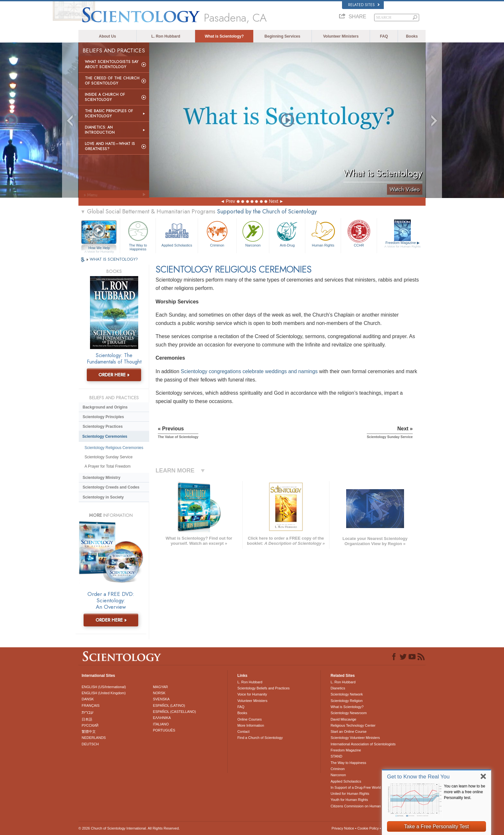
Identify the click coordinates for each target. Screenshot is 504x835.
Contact (243, 732)
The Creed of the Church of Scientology (112, 81)
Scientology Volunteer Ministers (355, 738)
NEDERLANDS (94, 738)
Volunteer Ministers (341, 36)
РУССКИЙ (90, 725)
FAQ (384, 36)
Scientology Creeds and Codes (111, 487)
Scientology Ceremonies (105, 436)
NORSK (159, 693)
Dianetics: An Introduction (100, 130)
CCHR (359, 233)
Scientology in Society (103, 497)
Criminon (217, 233)
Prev (230, 201)
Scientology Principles (103, 417)
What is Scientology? (224, 36)
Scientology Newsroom (349, 713)
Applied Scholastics (177, 233)
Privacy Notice (343, 828)
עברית (88, 712)
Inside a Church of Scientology (105, 97)
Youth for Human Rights (349, 800)
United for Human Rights (350, 794)
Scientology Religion (346, 701)
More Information (251, 725)
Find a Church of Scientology (260, 738)
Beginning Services (282, 36)
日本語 (87, 719)
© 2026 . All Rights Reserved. (129, 828)
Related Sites (364, 5)
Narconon (253, 233)
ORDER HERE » (114, 375)
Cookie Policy (368, 828)
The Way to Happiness (138, 235)
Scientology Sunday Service (108, 457)
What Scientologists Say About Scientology (112, 64)
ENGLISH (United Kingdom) (104, 693)
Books (412, 36)
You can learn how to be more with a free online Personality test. (464, 792)
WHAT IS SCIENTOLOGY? (114, 259)
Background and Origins (105, 407)
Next (274, 201)
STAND (336, 756)
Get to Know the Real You (418, 777)
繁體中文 (89, 732)
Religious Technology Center (353, 725)
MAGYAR (161, 687)
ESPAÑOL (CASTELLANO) (175, 712)
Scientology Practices (103, 426)
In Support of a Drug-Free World (356, 787)
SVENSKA (161, 699)
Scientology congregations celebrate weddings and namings (249, 371)
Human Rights (323, 233)
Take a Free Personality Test (437, 826)
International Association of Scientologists (363, 744)
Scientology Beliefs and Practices (263, 688)
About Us (108, 36)
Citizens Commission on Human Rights (361, 806)
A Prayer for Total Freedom (108, 466)
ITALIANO (161, 724)
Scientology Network (346, 694)
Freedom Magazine (403, 245)
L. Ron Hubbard (166, 36)
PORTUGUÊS (164, 730)
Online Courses (249, 719)
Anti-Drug (287, 233)
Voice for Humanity (252, 694)
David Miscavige (343, 719)
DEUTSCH (90, 744)
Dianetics (338, 688)
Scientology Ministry (101, 478)
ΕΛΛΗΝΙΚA (162, 718)
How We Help (99, 248)
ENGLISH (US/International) (104, 687)
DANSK (88, 699)
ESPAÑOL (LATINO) (169, 705)
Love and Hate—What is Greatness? (110, 146)
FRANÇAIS (91, 705)
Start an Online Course (348, 732)
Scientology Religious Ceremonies (114, 448)
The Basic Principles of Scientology (109, 113)
